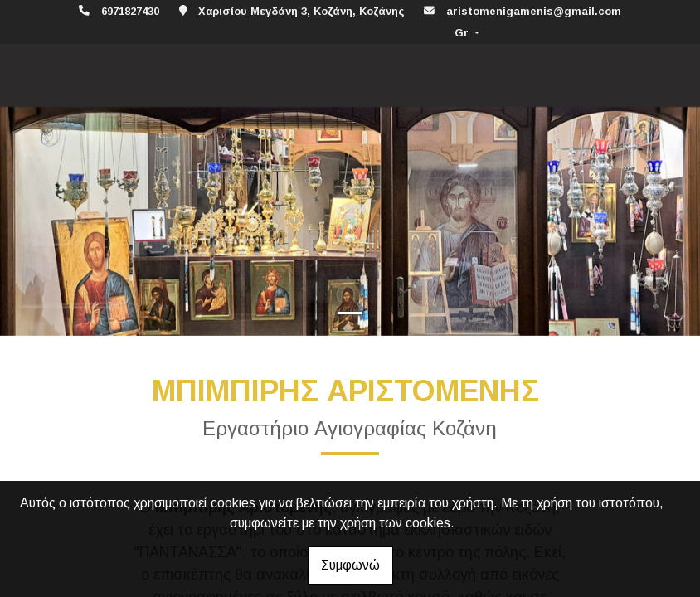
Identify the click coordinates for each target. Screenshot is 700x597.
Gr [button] (463, 33)
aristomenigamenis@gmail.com (534, 11)
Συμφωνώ (350, 565)
